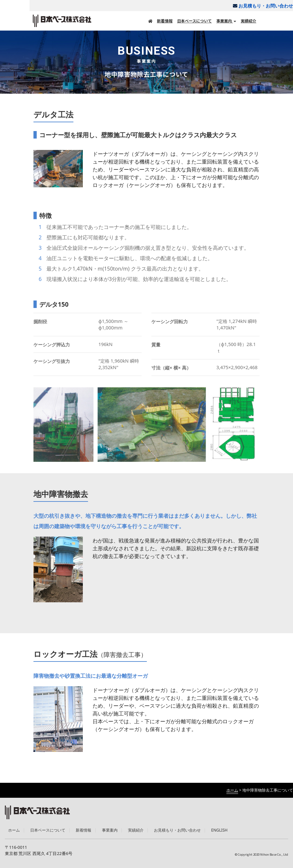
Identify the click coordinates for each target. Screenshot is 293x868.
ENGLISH (219, 830)
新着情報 (165, 21)
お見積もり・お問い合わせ (261, 6)
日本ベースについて (194, 21)
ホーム (14, 830)
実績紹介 (248, 21)
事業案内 (226, 21)
